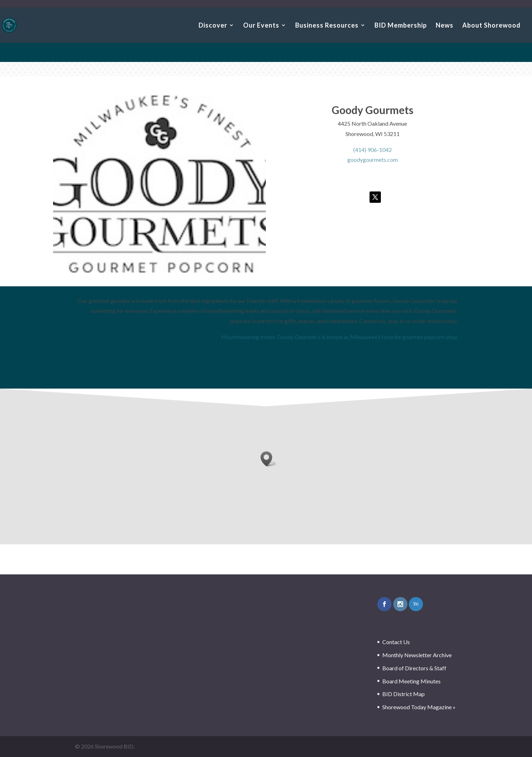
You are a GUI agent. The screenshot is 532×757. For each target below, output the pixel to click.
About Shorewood (491, 26)
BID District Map (404, 694)
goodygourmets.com (373, 162)
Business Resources (327, 26)
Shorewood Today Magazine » (419, 707)
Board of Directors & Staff (414, 668)
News (445, 26)
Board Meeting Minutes (411, 681)
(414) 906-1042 (373, 151)
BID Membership (401, 26)
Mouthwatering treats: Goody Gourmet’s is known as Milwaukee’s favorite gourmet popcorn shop (339, 337)
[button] (269, 459)
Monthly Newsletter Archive (417, 655)
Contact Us (396, 642)
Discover (213, 26)
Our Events (261, 26)
